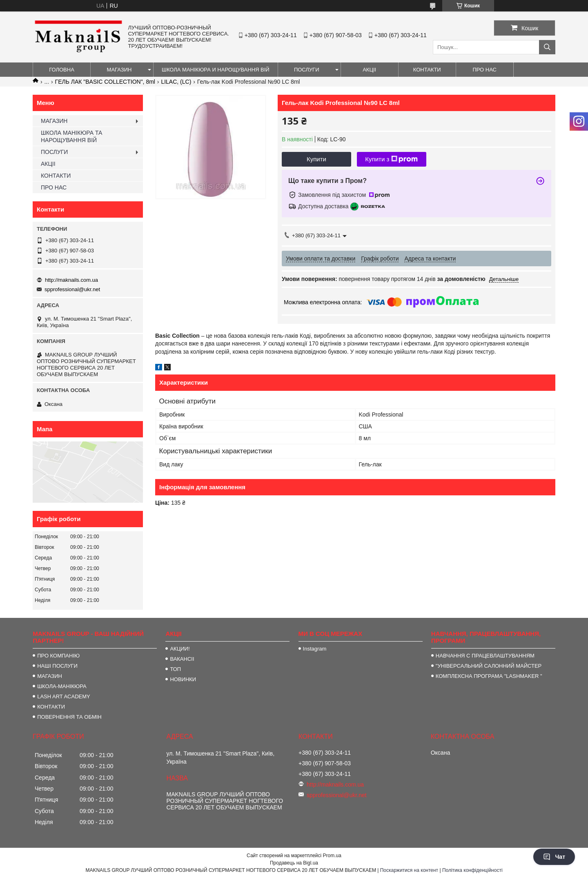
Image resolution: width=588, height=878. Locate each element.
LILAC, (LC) (176, 82)
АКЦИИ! (180, 649)
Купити (316, 159)
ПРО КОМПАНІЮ (58, 656)
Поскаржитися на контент (409, 870)
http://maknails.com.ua (71, 280)
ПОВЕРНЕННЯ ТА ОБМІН (69, 717)
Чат (554, 857)
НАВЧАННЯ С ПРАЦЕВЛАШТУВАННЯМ (485, 656)
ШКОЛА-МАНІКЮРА (62, 686)
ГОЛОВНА (62, 70)
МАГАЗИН (119, 70)
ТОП (175, 669)
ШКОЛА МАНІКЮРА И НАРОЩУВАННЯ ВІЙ (216, 70)
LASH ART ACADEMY (64, 696)
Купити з (391, 159)
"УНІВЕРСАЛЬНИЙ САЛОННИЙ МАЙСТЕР (489, 666)
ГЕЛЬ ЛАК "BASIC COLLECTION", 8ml (105, 82)
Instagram (315, 649)
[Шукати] (547, 47)
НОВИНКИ (183, 679)
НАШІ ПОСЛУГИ (57, 666)
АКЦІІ (369, 70)
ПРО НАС (484, 70)
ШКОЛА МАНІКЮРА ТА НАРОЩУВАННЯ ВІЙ (71, 136)
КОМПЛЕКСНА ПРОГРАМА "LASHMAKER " (489, 676)
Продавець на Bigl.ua (294, 863)
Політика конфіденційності (472, 870)
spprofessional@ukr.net (72, 289)
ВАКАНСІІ (182, 659)
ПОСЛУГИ (307, 70)
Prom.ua (332, 856)
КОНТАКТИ (427, 70)
